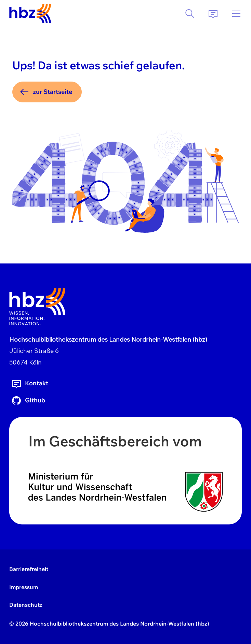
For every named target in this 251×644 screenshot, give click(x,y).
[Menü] (236, 14)
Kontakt (30, 384)
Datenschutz (26, 605)
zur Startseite (45, 92)
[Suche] (190, 14)
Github (28, 401)
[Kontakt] (213, 14)
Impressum (24, 587)
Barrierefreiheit (29, 569)
